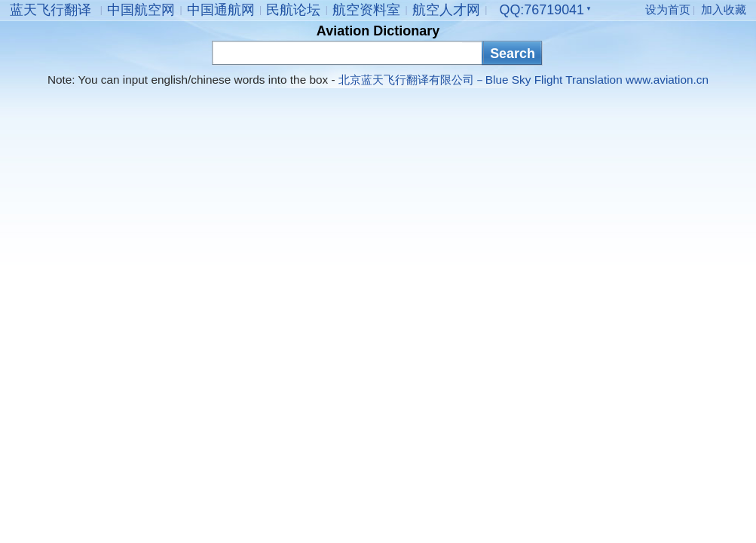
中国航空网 (141, 10)
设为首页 (668, 9)
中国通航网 (221, 10)
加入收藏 (724, 9)
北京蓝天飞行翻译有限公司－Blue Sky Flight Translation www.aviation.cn (523, 80)
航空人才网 (446, 10)
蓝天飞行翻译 (51, 10)
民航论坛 (293, 10)
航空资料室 (366, 10)
